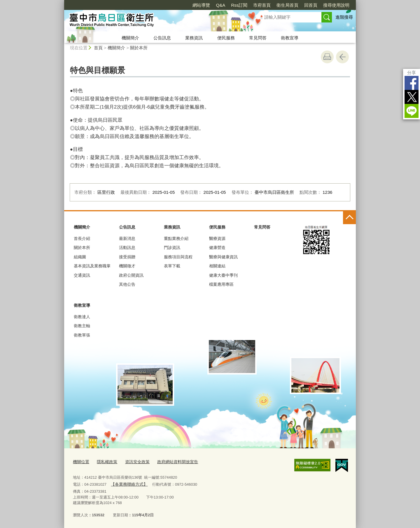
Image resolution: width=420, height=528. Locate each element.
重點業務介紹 (176, 238)
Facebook (412, 83)
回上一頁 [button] (342, 57)
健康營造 (217, 248)
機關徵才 (127, 266)
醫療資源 (217, 238)
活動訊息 (127, 248)
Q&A (220, 5)
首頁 (98, 48)
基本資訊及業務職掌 (92, 266)
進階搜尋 (344, 17)
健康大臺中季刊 (223, 275)
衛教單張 (82, 335)
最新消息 (127, 238)
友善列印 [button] (327, 57)
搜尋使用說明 (336, 5)
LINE (412, 111)
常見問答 (258, 38)
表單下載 (172, 266)
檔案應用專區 (221, 284)
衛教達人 (82, 317)
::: (62, 2)
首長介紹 (82, 238)
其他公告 (127, 284)
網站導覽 (201, 5)
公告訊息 (162, 38)
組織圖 (80, 257)
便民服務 (226, 38)
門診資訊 (172, 248)
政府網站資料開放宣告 (172, 461)
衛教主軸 (82, 326)
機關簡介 (130, 38)
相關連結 (217, 266)
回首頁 (311, 5)
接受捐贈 (127, 257)
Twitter (412, 97)
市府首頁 (262, 5)
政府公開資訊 (131, 275)
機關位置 (80, 461)
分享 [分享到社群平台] (412, 73)
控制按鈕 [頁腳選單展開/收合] (349, 218)
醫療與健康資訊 (223, 257)
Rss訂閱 (239, 5)
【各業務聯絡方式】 (128, 483)
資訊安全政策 (134, 461)
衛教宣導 (290, 38)
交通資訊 (82, 275)
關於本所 (139, 48)
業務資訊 (194, 38)
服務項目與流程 (178, 257)
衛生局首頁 (287, 5)
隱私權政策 (105, 461)
